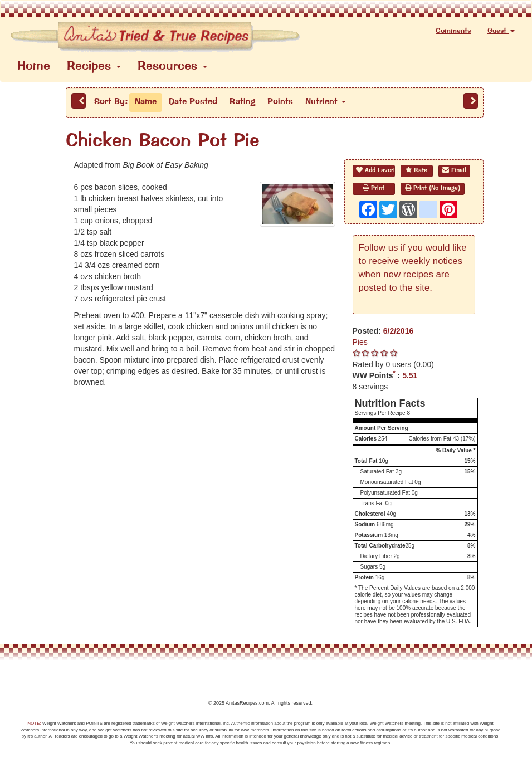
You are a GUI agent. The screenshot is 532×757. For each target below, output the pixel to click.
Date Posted (193, 102)
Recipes (94, 67)
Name (146, 102)
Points (280, 102)
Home (34, 67)
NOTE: (34, 723)
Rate (416, 170)
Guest (501, 31)
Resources (172, 67)
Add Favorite (376, 170)
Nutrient (326, 102)
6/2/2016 (399, 331)
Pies (360, 342)
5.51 (410, 375)
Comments (453, 31)
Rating (242, 102)
